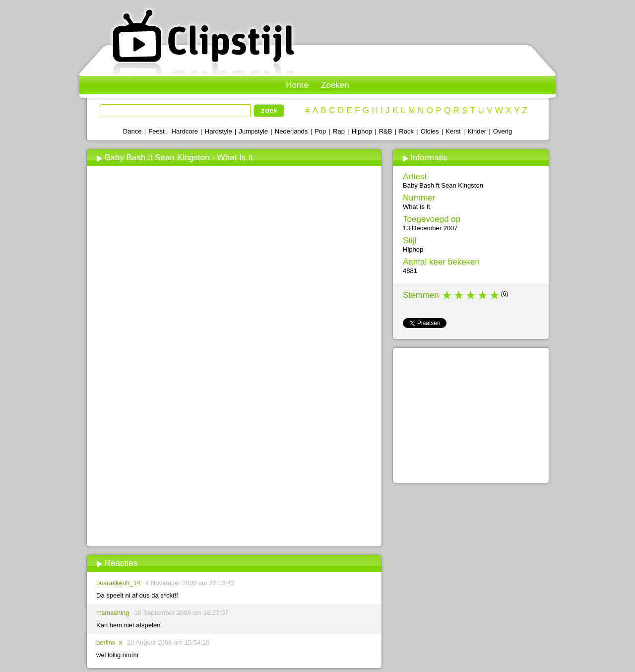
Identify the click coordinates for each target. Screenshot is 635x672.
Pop (320, 131)
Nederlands (291, 131)
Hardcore (185, 131)
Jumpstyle (254, 131)
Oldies (430, 131)
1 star (447, 295)
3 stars (471, 295)
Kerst (453, 131)
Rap (339, 131)
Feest (157, 131)
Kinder (477, 131)
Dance (132, 131)
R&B (386, 131)
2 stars (459, 295)
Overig (503, 131)
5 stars (495, 295)
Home (297, 85)
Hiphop (362, 131)
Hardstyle (219, 131)
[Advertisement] (234, 470)
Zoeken (335, 85)
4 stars (483, 295)
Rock (406, 131)
